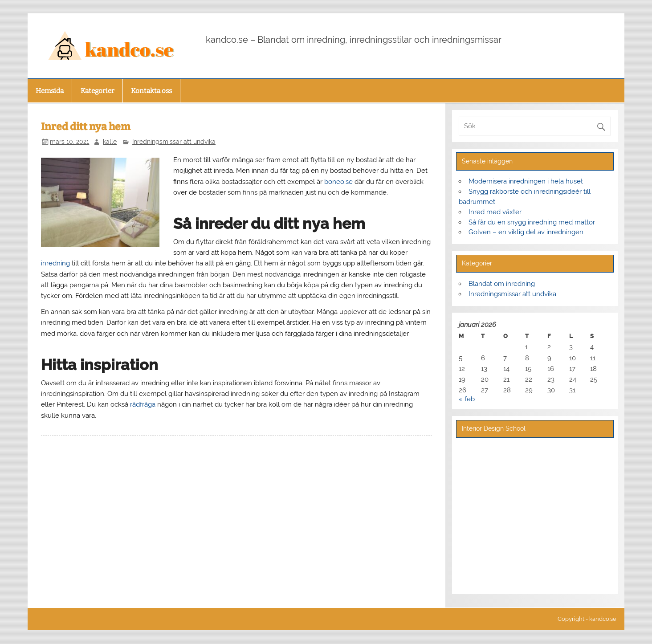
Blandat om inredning (502, 284)
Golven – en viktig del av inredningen (526, 232)
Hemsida (50, 91)
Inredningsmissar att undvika (174, 142)
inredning (55, 263)
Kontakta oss (151, 91)
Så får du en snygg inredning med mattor (532, 222)
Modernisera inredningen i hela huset (526, 181)
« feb (467, 399)
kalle (110, 142)
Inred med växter (495, 212)
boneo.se (338, 182)
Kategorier (98, 91)
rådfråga (143, 404)
